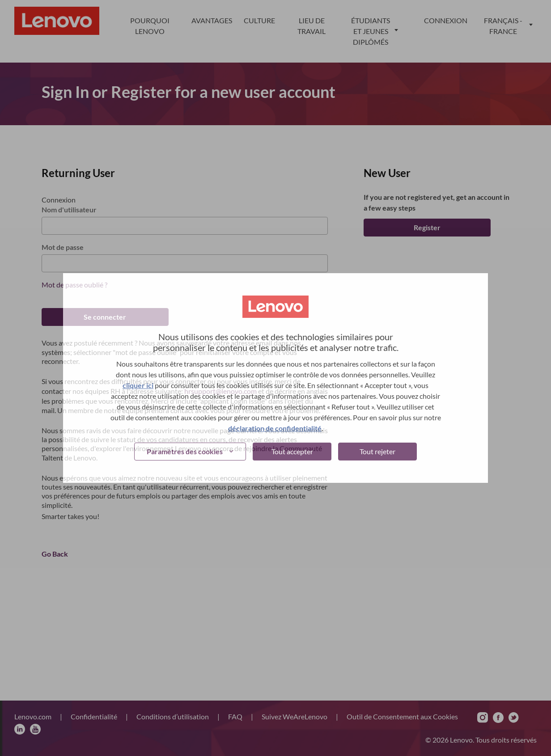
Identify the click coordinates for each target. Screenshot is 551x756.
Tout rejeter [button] (377, 451)
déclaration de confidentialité (275, 428)
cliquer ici (138, 385)
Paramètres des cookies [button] (185, 451)
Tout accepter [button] (292, 451)
